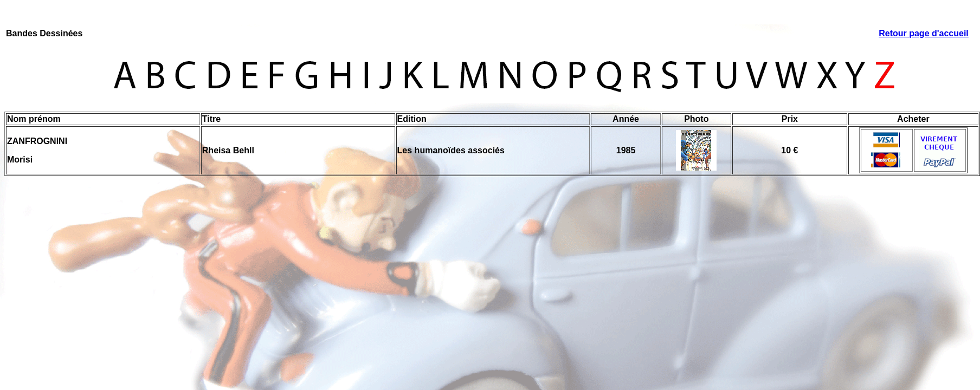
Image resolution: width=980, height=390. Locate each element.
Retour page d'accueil (924, 33)
